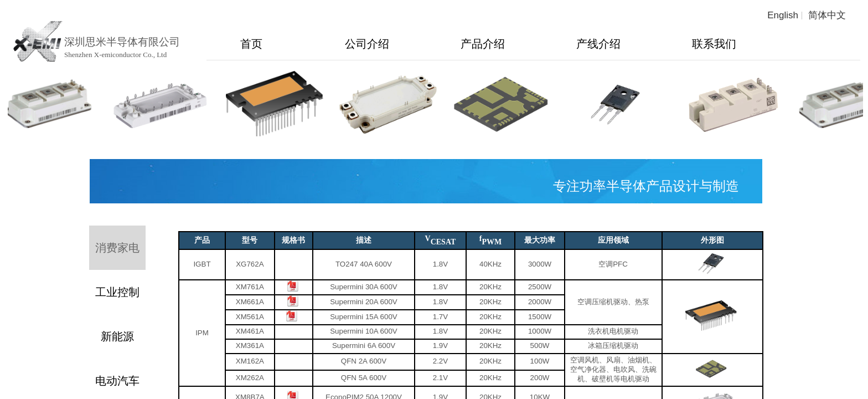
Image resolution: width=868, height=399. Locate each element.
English (783, 16)
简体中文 (827, 16)
